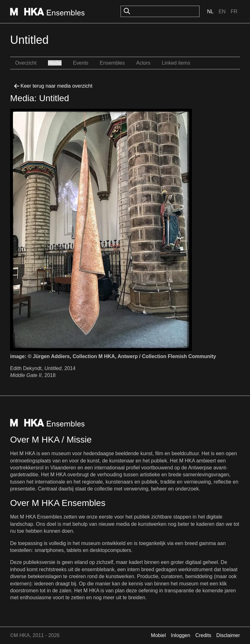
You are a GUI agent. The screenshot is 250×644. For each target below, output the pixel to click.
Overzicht (26, 63)
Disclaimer (228, 635)
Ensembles (112, 63)
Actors (143, 63)
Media (55, 63)
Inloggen (180, 635)
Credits (203, 635)
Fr (234, 12)
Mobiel (158, 635)
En (222, 12)
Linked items (176, 63)
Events (81, 63)
